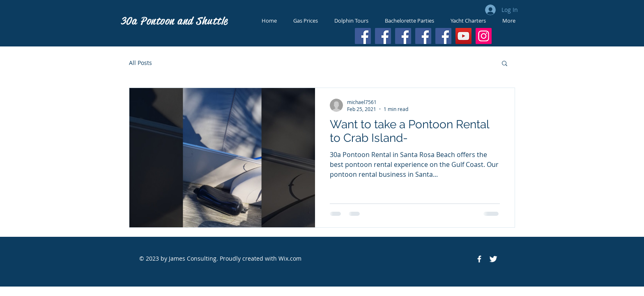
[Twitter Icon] (493, 259)
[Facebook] (363, 36)
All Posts (140, 63)
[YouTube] (463, 36)
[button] (505, 64)
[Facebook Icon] (479, 259)
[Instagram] (484, 36)
